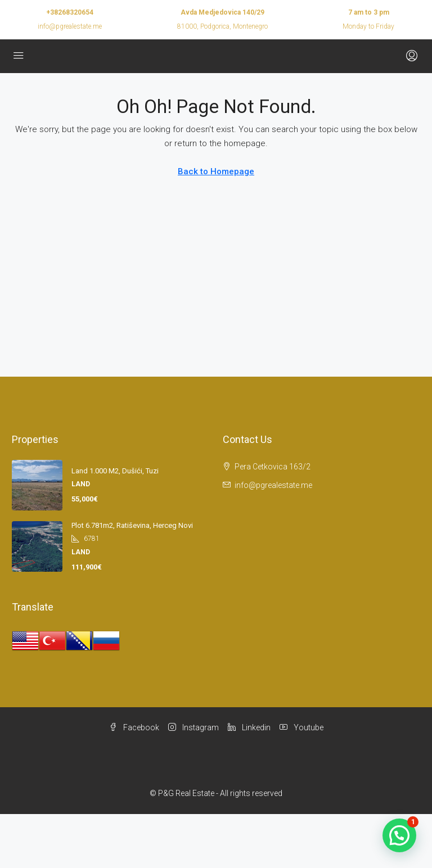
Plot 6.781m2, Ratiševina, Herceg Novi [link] (132, 525)
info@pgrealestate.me (70, 26)
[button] (399, 835)
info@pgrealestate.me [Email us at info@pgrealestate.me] (273, 485)
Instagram (193, 727)
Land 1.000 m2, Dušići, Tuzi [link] (115, 471)
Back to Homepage (216, 171)
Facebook (134, 727)
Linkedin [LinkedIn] (249, 727)
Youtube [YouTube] (301, 727)
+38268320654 (70, 12)
